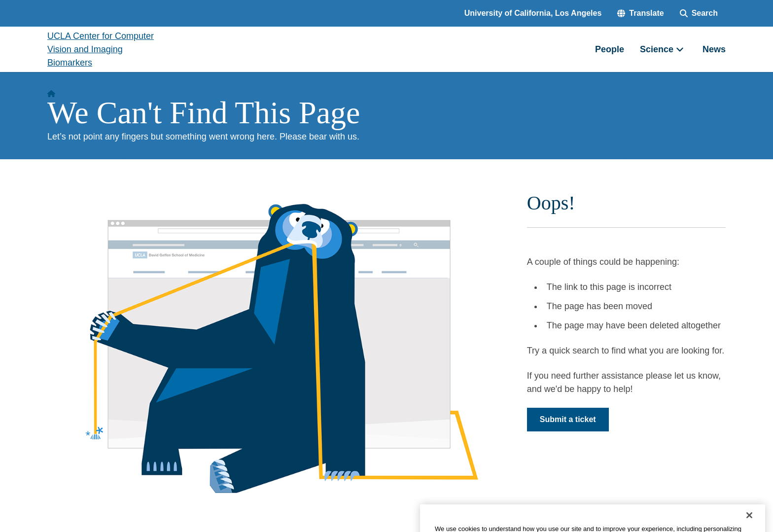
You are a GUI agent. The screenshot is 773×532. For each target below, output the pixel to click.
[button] (640, 13)
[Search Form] (699, 13)
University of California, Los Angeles (533, 13)
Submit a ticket (568, 419)
